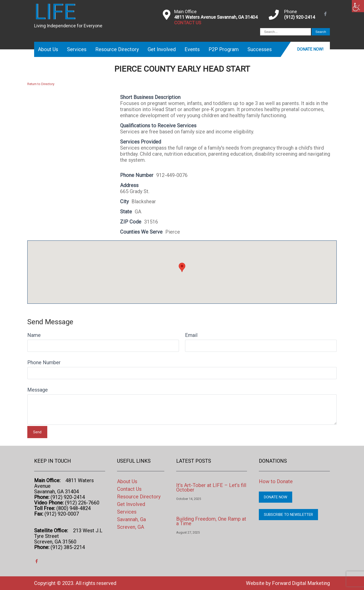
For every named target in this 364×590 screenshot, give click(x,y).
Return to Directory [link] (41, 84)
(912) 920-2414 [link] (300, 17)
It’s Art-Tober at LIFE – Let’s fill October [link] (211, 487)
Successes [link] (260, 49)
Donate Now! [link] (310, 49)
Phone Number (44, 362)
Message (38, 390)
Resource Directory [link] (117, 49)
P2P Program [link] (224, 49)
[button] (182, 267)
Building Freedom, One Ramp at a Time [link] (211, 521)
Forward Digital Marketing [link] (301, 583)
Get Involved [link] (162, 49)
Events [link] (192, 49)
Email (191, 335)
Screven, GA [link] (131, 527)
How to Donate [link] (276, 481)
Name (34, 335)
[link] (358, 6)
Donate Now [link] (276, 497)
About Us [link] (48, 49)
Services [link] (77, 49)
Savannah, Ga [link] (131, 519)
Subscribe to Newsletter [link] (288, 515)
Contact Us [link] (129, 489)
